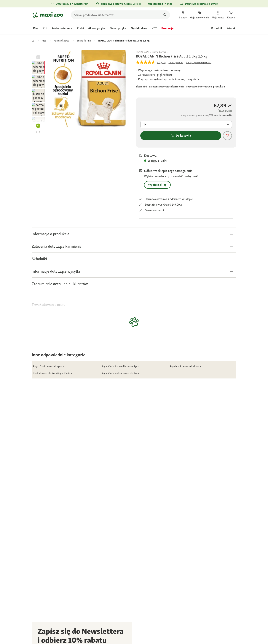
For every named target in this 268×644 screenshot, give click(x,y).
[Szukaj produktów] (165, 15)
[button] (38, 126)
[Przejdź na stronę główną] (48, 15)
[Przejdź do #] (141, 87)
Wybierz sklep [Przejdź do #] (157, 185)
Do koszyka (181, 136)
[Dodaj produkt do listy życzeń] (227, 136)
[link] (183, 15)
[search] (121, 15)
